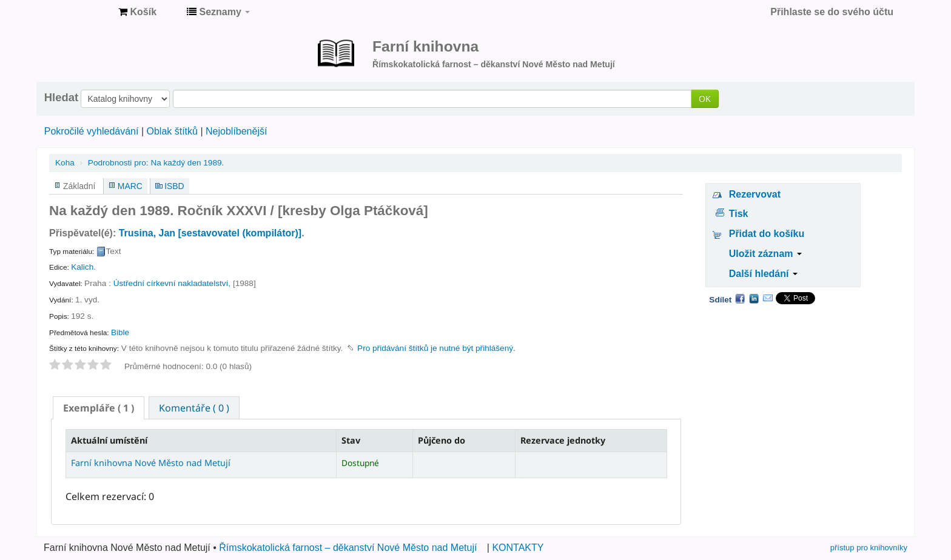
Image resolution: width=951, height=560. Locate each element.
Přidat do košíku (767, 234)
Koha (65, 163)
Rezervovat (755, 194)
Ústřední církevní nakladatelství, (172, 283)
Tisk (739, 214)
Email (768, 298)
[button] (137, 12)
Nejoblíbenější (236, 131)
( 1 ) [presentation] (99, 408)
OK (705, 98)
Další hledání (763, 274)
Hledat (61, 98)
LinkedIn (754, 298)
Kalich (82, 267)
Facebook (740, 298)
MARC (130, 186)
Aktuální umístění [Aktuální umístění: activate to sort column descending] (109, 440)
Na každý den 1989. (156, 163)
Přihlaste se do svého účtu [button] (832, 12)
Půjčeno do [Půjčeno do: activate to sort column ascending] (442, 440)
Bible (120, 332)
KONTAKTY (518, 548)
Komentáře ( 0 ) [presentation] (194, 408)
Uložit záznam (765, 254)
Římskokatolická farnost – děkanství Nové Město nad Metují (348, 548)
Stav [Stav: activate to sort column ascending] (351, 440)
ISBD (174, 186)
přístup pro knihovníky (869, 548)
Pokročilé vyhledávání (92, 131)
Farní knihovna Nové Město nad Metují (79, 12)
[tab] (99, 408)
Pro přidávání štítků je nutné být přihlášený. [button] (436, 348)
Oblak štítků (172, 131)
